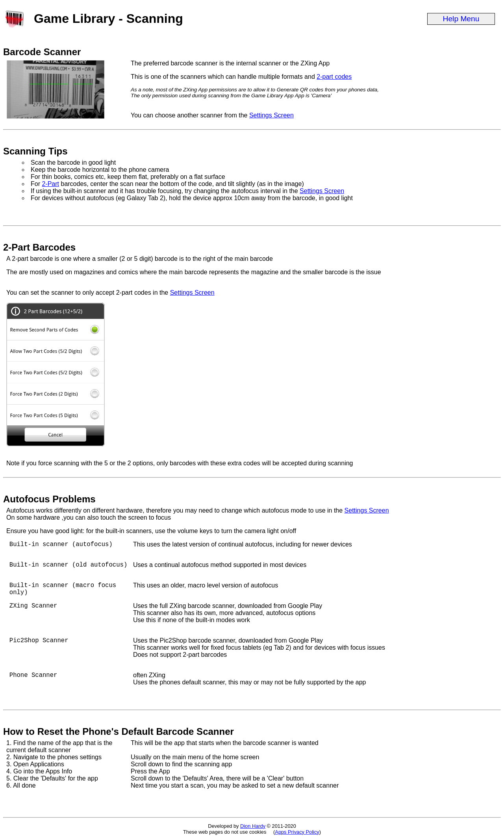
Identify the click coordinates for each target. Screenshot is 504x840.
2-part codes (334, 77)
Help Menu (461, 19)
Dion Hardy (253, 826)
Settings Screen (271, 115)
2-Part (50, 184)
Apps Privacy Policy (297, 832)
